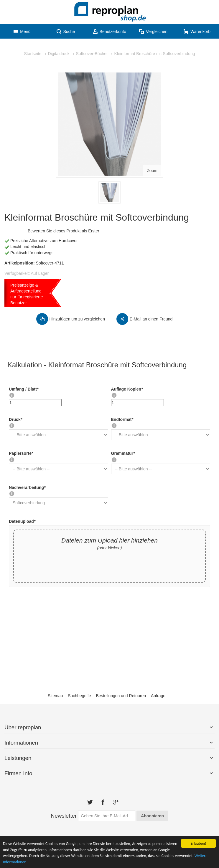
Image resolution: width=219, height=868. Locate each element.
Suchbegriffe (79, 696)
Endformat (122, 419)
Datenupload (22, 521)
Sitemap (55, 696)
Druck (15, 419)
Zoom (152, 171)
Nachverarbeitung (27, 487)
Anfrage (158, 696)
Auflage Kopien (127, 389)
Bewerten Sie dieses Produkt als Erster (64, 231)
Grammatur (123, 453)
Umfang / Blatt (24, 389)
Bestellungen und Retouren (121, 696)
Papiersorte (21, 453)
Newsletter (64, 816)
